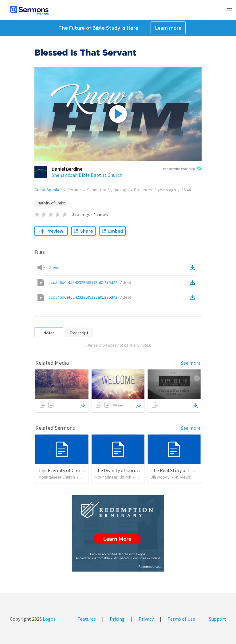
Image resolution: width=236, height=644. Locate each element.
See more (191, 363)
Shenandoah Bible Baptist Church (87, 175)
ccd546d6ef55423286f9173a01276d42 (90, 282)
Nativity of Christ (51, 203)
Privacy (146, 619)
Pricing (117, 619)
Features (87, 619)
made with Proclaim (182, 169)
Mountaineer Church (57, 477)
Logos (49, 619)
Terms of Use (181, 619)
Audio (54, 268)
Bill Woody (160, 477)
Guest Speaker (48, 190)
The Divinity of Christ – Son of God (130, 470)
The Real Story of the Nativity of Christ (192, 470)
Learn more (168, 28)
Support (218, 619)
